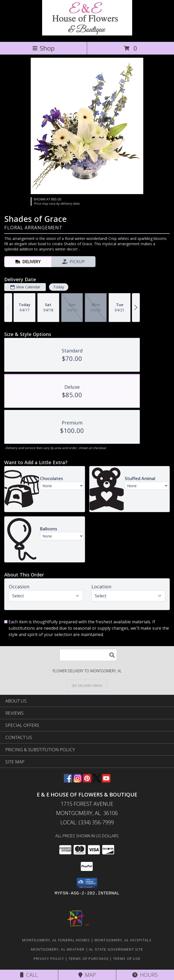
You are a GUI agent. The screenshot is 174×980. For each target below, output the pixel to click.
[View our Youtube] (106, 781)
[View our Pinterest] (87, 781)
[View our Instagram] (78, 781)
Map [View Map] (87, 975)
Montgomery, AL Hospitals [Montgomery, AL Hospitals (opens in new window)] (123, 940)
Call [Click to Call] (29, 975)
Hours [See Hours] (145, 975)
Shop (43, 48)
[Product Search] (88, 655)
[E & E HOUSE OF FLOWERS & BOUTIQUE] (87, 34)
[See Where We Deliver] (87, 685)
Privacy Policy (49, 959)
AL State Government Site (116, 949)
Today (59, 287)
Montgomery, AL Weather (58, 949)
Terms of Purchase (89, 959)
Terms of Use (127, 959)
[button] (87, 883)
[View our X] (97, 781)
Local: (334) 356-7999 (87, 822)
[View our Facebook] (68, 781)
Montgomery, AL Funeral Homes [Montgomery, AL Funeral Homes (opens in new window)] (56, 940)
